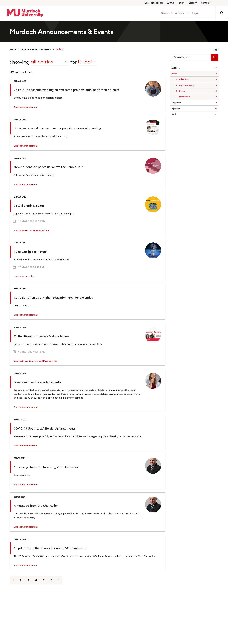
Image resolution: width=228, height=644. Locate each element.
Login (216, 49)
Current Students (154, 3)
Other (32, 276)
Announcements (187, 85)
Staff (182, 3)
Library (193, 3)
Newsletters (185, 97)
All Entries (184, 79)
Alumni (171, 3)
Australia (176, 68)
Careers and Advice (39, 230)
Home (13, 49)
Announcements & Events (36, 49)
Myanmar (176, 108)
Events (182, 91)
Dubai (60, 49)
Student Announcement (26, 107)
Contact (205, 3)
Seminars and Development (43, 361)
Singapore (176, 103)
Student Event (21, 230)
